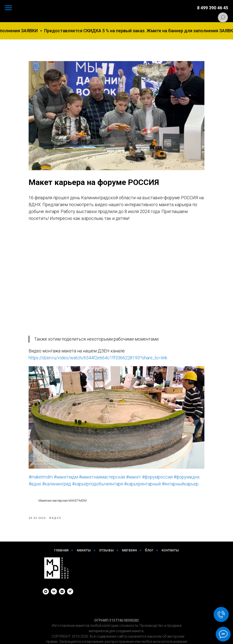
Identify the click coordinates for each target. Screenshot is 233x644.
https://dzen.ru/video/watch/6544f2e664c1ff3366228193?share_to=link (107, 338)
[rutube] (70, 570)
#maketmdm (50, 447)
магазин (129, 529)
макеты (84, 529)
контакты (170, 529)
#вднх (71, 454)
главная (61, 529)
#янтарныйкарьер (94, 461)
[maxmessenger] (46, 570)
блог (149, 529)
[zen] (62, 570)
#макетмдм (75, 447)
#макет (143, 447)
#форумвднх (51, 454)
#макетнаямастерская (111, 447)
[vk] (54, 570)
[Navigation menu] (8, 8)
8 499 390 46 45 (213, 8)
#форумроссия (166, 447)
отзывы (107, 529)
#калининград (93, 454)
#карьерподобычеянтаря (134, 454)
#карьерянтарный (56, 461)
